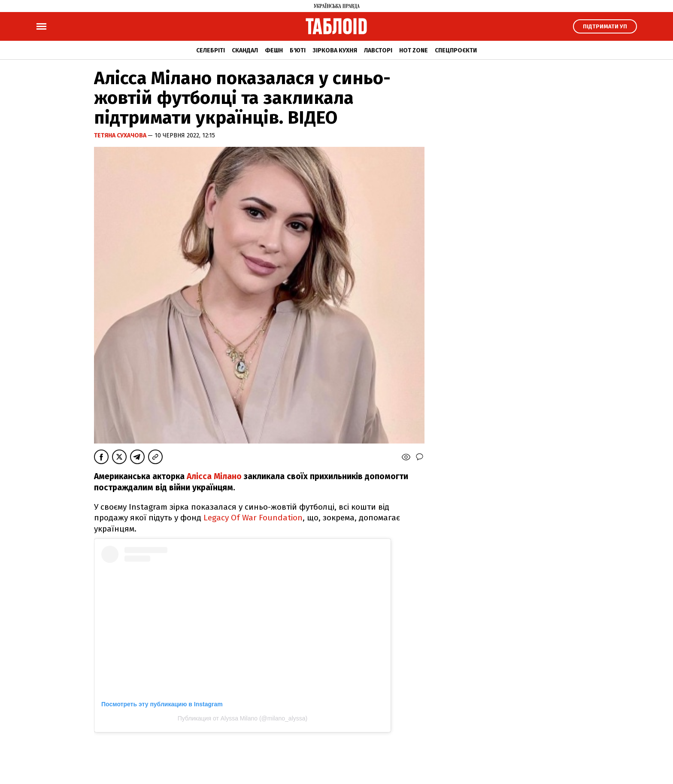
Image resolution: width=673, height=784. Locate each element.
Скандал (245, 50)
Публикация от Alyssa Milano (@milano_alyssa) (243, 718)
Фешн (274, 50)
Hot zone (414, 50)
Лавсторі (378, 50)
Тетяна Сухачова (121, 135)
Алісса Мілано (214, 476)
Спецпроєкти (456, 50)
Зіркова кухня (335, 50)
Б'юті (298, 50)
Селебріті (211, 50)
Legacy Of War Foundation (253, 518)
